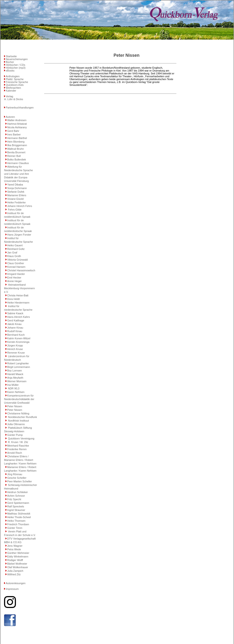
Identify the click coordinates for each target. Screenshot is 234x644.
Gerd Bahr (13, 131)
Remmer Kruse (16, 353)
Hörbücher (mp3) (16, 68)
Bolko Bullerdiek (17, 160)
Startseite (11, 56)
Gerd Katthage (16, 320)
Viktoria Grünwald (17, 260)
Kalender (11, 91)
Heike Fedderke (16, 202)
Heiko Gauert (15, 245)
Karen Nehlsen (16, 392)
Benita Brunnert (16, 152)
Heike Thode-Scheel (19, 517)
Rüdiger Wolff (15, 560)
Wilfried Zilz (14, 574)
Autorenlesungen (16, 583)
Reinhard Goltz (16, 249)
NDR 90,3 (13, 388)
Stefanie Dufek (16, 192)
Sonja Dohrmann (17, 188)
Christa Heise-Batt (18, 295)
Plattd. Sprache (15, 79)
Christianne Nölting (18, 413)
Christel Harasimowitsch (21, 270)
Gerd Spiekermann (18, 503)
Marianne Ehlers (17, 195)
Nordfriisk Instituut (18, 421)
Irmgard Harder (16, 274)
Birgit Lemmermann (19, 367)
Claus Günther (16, 263)
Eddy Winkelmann (18, 556)
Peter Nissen (15, 406)
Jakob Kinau (14, 324)
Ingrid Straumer (16, 510)
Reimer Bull (14, 156)
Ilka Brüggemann (17, 145)
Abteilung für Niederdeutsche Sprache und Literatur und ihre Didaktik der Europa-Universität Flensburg (18, 174)
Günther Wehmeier (18, 553)
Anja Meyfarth (15, 378)
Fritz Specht (14, 499)
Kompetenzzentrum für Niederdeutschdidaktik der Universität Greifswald (19, 399)
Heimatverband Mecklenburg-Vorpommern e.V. (19, 288)
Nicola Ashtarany (17, 127)
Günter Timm (15, 528)
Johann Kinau (15, 328)
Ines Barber (14, 134)
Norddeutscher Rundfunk (22, 417)
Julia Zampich (15, 571)
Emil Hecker (14, 278)
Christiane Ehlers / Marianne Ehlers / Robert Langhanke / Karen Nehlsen (20, 460)
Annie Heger (14, 281)
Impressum (12, 589)
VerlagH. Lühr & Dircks (14, 98)
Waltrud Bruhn (15, 149)
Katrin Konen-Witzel (19, 338)
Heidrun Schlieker (17, 492)
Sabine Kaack (15, 313)
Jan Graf (12, 252)
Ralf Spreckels (16, 506)
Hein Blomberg (16, 142)
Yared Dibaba (15, 185)
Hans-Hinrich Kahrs (18, 317)
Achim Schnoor (16, 496)
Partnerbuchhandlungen (20, 108)
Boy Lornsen (15, 371)
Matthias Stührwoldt (19, 514)
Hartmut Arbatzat (17, 124)
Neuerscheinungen (17, 59)
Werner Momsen (17, 381)
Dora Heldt (13, 299)
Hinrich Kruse (15, 349)
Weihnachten (13, 88)
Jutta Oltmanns (16, 424)
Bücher (10, 62)
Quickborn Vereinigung (21, 438)
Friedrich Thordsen (18, 524)
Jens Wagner (15, 546)
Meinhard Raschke (18, 446)
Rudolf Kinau (15, 331)
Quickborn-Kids (15, 85)
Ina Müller (13, 385)
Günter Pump (15, 435)
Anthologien (13, 76)
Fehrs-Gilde (14, 210)
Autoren (10, 117)
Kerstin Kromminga (18, 342)
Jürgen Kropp (15, 345)
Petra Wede (14, 549)
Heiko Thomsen (16, 521)
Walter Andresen (17, 120)
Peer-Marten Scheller (19, 481)
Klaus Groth (14, 256)
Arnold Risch (15, 453)
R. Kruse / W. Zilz (18, 442)
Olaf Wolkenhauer (18, 567)
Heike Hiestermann (18, 303)
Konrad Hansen (16, 267)
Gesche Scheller (17, 478)
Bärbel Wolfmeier (17, 564)
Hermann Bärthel (17, 138)
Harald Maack (15, 374)
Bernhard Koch (16, 335)
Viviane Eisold (15, 199)
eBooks (10, 71)
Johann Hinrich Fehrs (20, 206)
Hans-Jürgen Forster (19, 235)
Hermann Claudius (18, 163)
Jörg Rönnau (15, 474)
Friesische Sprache (17, 82)
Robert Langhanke (18, 363)
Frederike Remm (17, 449)
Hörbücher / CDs (15, 65)
